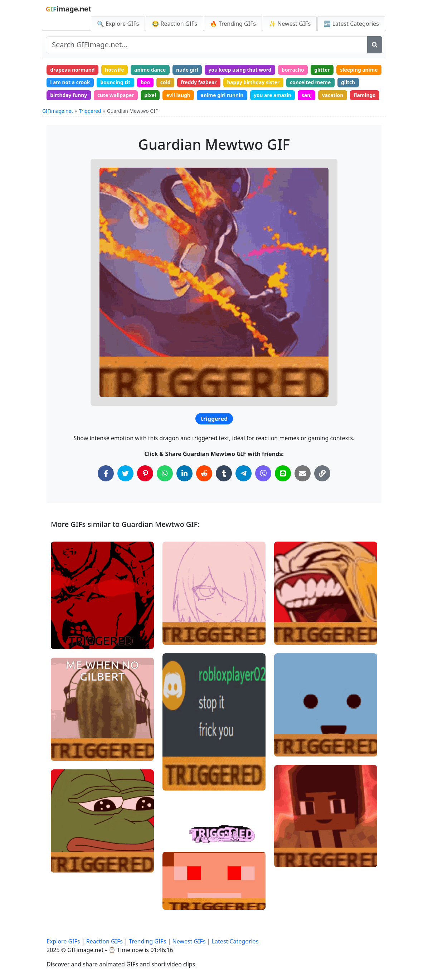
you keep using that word (243, 70)
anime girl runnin (302, 96)
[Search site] (207, 45)
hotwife (116, 70)
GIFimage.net (58, 125)
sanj (56, 109)
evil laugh (257, 96)
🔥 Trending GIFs (233, 24)
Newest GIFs (189, 941)
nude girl (189, 70)
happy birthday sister (305, 83)
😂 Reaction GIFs (174, 24)
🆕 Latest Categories (351, 24)
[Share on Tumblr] (224, 488)
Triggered (90, 125)
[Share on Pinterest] (145, 488)
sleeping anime (69, 83)
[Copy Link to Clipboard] (322, 488)
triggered (214, 433)
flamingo (115, 109)
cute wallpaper (194, 96)
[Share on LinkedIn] (184, 488)
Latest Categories (235, 941)
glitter (327, 70)
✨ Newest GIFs (290, 24)
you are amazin (353, 96)
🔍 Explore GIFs (118, 24)
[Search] (375, 45)
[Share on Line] (283, 488)
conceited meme (71, 96)
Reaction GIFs (104, 941)
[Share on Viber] (263, 488)
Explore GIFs (63, 941)
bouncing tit (165, 83)
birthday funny (146, 96)
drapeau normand (73, 70)
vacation (82, 109)
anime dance (152, 70)
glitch (110, 96)
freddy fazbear (250, 83)
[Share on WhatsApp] (165, 488)
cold (216, 83)
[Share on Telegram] (244, 488)
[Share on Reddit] (204, 488)
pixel (228, 96)
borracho (297, 70)
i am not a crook (119, 83)
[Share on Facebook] (106, 488)
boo (195, 83)
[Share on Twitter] (125, 488)
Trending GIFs (147, 941)
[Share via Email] (303, 488)
